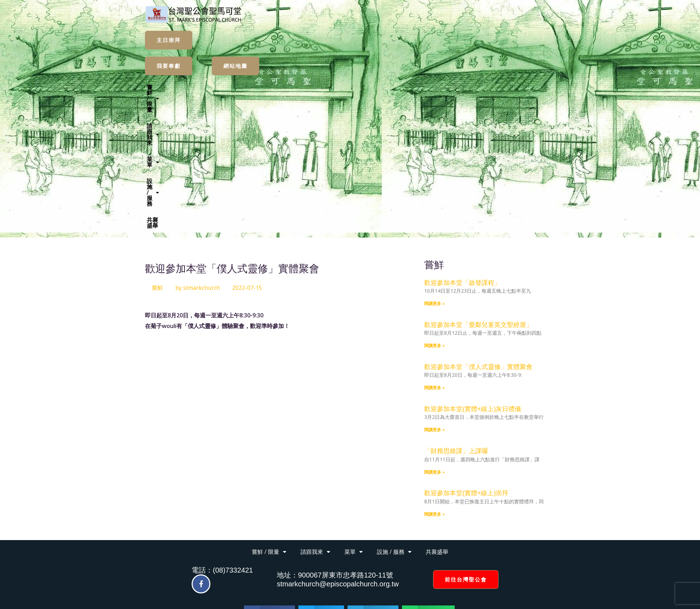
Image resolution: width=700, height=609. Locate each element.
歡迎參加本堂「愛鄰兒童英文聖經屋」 (478, 186)
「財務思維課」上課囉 (456, 312)
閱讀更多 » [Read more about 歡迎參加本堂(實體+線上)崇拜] (434, 376)
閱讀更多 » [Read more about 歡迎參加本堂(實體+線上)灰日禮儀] (434, 291)
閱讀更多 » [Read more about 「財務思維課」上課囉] (434, 333)
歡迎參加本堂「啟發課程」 (462, 144)
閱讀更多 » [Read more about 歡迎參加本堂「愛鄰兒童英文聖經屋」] (434, 207)
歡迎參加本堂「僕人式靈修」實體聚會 (478, 228)
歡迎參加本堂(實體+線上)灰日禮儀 (473, 270)
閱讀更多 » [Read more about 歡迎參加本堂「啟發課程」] (434, 165)
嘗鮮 (157, 149)
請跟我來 (319, 87)
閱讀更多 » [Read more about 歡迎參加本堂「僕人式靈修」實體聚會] (434, 249)
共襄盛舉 (429, 87)
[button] (277, 87)
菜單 (353, 87)
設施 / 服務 (390, 87)
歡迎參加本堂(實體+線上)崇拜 (466, 355)
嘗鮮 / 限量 (277, 87)
